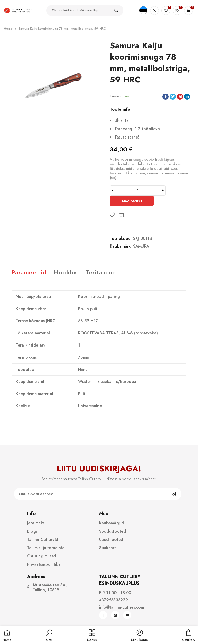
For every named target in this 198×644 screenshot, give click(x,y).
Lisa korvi (132, 201)
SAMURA (141, 246)
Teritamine (101, 272)
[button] (49, 636)
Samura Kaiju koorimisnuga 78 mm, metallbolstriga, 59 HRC (62, 29)
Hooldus (66, 272)
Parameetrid (29, 272)
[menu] (92, 636)
